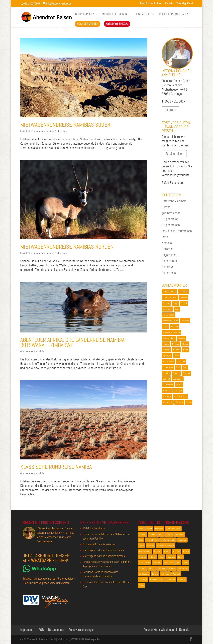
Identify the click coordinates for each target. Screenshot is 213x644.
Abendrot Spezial (117, 24)
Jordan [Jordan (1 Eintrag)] (165, 326)
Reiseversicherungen (81, 630)
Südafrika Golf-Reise (94, 528)
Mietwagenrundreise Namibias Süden (65, 125)
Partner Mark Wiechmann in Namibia (166, 630)
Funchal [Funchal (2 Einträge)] (184, 303)
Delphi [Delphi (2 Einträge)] (175, 303)
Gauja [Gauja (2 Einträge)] (177, 309)
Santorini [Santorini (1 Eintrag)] (176, 373)
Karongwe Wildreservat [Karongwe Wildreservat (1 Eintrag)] (171, 332)
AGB (41, 630)
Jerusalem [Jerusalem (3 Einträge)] (185, 321)
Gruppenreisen (85, 14)
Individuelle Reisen (115, 14)
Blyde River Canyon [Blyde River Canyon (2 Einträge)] (170, 297)
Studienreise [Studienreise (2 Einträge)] (178, 379)
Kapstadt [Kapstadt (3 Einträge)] (175, 326)
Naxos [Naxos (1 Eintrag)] (186, 350)
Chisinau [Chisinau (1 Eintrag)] (166, 303)
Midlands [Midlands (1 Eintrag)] (166, 350)
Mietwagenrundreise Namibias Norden (67, 247)
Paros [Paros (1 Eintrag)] (177, 356)
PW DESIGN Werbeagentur (85, 639)
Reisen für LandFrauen (174, 14)
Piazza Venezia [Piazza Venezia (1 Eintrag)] (169, 361)
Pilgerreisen (143, 14)
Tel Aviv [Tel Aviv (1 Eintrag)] (179, 385)
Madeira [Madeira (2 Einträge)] (166, 344)
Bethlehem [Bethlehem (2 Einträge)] (183, 292)
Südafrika (168, 267)
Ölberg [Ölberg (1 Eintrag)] (189, 402)
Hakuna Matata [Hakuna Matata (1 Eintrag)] (169, 315)
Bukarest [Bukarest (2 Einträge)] (184, 297)
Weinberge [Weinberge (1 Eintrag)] (167, 396)
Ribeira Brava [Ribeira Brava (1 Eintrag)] (168, 367)
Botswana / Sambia (174, 201)
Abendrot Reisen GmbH (43, 639)
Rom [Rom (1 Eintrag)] (178, 367)
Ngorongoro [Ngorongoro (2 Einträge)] (167, 356)
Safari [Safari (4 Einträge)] (185, 367)
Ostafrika (168, 249)
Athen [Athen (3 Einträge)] (165, 292)
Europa (166, 207)
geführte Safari (171, 213)
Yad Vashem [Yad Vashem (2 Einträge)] (168, 402)
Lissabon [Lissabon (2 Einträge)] (182, 338)
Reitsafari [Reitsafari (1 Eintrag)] (181, 361)
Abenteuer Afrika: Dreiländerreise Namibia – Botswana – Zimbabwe (75, 342)
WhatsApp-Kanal (185, 3)
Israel (165, 237)
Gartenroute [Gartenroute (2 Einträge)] (167, 309)
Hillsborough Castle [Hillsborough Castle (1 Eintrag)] (170, 321)
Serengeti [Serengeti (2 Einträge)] (186, 373)
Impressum (27, 630)
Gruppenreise (170, 219)
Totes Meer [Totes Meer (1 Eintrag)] (167, 391)
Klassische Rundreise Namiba (56, 467)
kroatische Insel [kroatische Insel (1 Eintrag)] (169, 338)
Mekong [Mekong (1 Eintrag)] (185, 344)
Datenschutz (56, 630)
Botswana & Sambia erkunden (99, 544)
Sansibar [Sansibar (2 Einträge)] (166, 373)
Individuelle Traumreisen (32, 131)
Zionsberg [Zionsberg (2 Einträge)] (179, 402)
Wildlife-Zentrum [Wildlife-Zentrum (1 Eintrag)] (180, 396)
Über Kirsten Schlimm (151, 3)
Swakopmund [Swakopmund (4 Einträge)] (168, 385)
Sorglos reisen (174, 154)
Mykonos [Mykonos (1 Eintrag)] (176, 350)
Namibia (50, 131)
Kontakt (169, 3)
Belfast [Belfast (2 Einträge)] (173, 292)
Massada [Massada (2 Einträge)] (176, 344)
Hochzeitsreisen (88, 24)
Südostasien (169, 273)
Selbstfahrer (61, 131)
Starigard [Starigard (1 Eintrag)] (166, 379)
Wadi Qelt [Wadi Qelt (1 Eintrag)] (178, 391)
